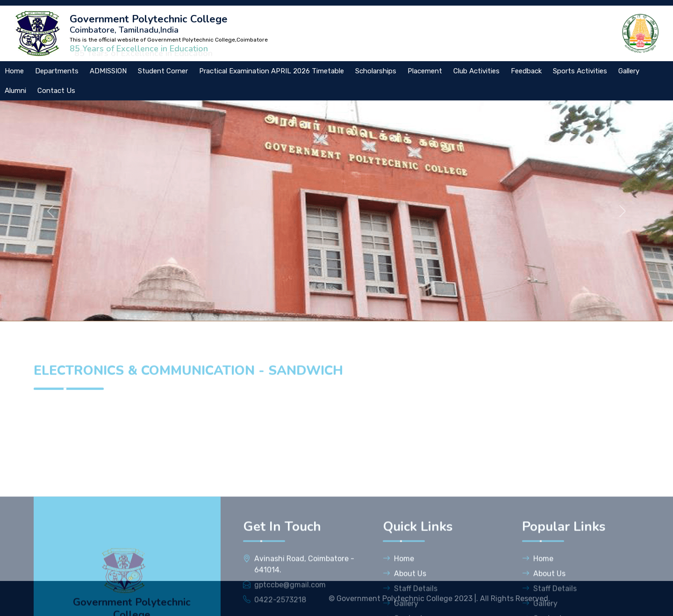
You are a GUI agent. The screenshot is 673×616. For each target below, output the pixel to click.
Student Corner (163, 71)
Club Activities (476, 71)
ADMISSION (108, 71)
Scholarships (376, 71)
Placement (425, 71)
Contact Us (56, 91)
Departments (57, 71)
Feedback (526, 71)
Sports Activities (580, 71)
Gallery (629, 71)
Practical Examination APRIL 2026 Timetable (272, 71)
